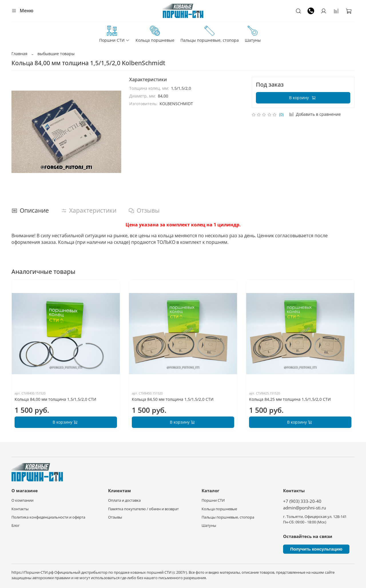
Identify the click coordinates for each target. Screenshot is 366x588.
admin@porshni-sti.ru (305, 508)
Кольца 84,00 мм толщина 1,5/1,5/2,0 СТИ (55, 399)
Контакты (20, 509)
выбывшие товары (56, 54)
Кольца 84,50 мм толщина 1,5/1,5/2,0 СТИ (173, 399)
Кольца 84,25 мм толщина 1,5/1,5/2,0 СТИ (290, 399)
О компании (22, 500)
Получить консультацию (316, 549)
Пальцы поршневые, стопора (210, 34)
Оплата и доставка (124, 500)
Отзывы (115, 517)
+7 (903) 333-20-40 (302, 501)
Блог (16, 526)
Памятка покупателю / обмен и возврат (143, 509)
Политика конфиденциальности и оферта (48, 517)
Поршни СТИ (114, 34)
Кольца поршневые (155, 34)
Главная (19, 54)
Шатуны (253, 34)
